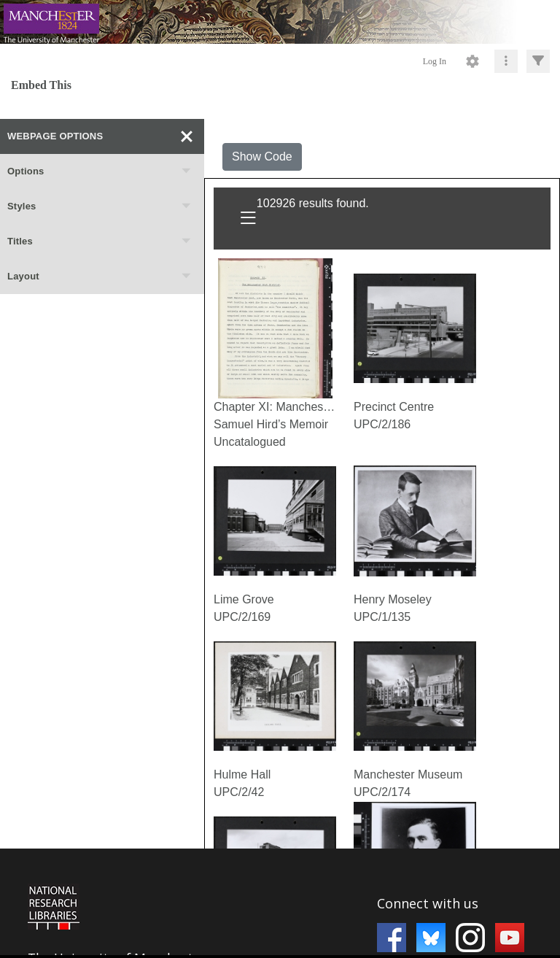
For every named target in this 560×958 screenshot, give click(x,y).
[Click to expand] (538, 61)
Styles (100, 206)
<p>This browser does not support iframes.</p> (280, 902)
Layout (100, 277)
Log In (435, 61)
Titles (100, 242)
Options (100, 171)
